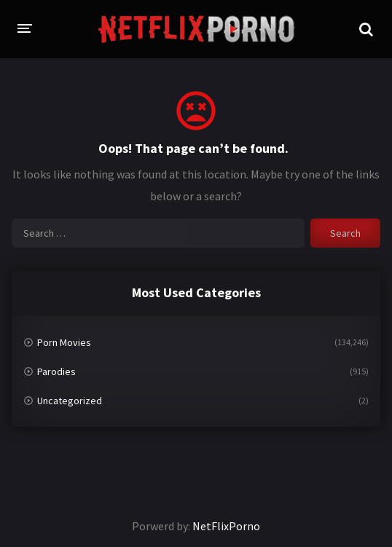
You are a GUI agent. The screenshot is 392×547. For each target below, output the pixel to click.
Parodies (56, 371)
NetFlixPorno (226, 526)
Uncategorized (70, 401)
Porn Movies (64, 342)
